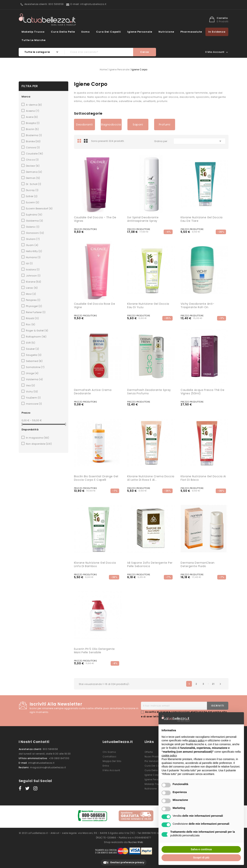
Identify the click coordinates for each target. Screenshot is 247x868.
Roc (31, 324)
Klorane (34, 282)
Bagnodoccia (111, 125)
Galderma (35, 221)
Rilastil (32, 318)
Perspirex (33, 300)
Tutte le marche (34, 40)
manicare (34, 404)
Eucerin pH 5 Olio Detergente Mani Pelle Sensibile (94, 651)
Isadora (33, 270)
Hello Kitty (34, 251)
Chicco (32, 160)
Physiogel (34, 306)
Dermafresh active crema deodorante (93, 392)
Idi (29, 263)
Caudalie (35, 154)
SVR (31, 343)
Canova (33, 147)
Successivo (220, 684)
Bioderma (34, 135)
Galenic (33, 227)
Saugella (34, 355)
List (86, 141)
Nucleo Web (136, 840)
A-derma (34, 105)
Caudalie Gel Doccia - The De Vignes (95, 219)
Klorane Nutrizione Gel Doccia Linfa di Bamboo (95, 564)
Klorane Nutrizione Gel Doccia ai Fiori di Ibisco (203, 478)
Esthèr (32, 196)
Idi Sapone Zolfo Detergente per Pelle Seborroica (150, 564)
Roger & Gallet (37, 331)
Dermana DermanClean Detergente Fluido (198, 564)
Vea (31, 385)
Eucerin (33, 202)
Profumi (165, 125)
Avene (32, 117)
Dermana (34, 172)
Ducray (32, 190)
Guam (32, 245)
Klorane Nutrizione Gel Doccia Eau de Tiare (202, 219)
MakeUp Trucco (33, 32)
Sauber (33, 349)
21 (213, 684)
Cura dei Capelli (109, 32)
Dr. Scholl (34, 184)
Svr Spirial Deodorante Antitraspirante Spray (143, 219)
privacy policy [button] (197, 740)
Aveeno (33, 111)
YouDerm (33, 398)
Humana (33, 257)
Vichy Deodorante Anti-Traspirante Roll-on (197, 305)
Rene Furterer (36, 312)
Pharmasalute (191, 32)
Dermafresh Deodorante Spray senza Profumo (149, 392)
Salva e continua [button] (201, 849)
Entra (106, 766)
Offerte (149, 752)
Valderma (34, 379)
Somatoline (35, 367)
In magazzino (38, 438)
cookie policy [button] (169, 755)
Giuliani (33, 239)
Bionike (33, 141)
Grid (79, 141)
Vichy (32, 392)
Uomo (86, 32)
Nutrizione (166, 32)
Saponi (138, 125)
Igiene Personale (140, 32)
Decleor (33, 166)
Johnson (33, 276)
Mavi (31, 294)
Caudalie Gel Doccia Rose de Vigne (95, 305)
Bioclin (32, 129)
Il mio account (111, 770)
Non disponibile (39, 444)
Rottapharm (36, 337)
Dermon (33, 178)
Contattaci (109, 757)
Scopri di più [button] (201, 858)
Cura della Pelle (63, 32)
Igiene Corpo (153, 775)
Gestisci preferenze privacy (124, 861)
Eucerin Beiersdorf (39, 209)
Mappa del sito (112, 761)
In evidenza (217, 32)
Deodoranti (84, 125)
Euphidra (34, 215)
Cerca (145, 52)
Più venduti (152, 761)
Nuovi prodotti (153, 757)
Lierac (32, 288)
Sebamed (34, 361)
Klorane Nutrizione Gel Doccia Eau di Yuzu (148, 305)
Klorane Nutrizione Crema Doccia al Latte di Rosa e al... (151, 478)
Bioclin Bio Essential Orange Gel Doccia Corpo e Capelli (96, 478)
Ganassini (35, 233)
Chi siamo (109, 752)
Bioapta (33, 123)
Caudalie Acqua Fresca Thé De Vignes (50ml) (202, 392)
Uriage (32, 373)
